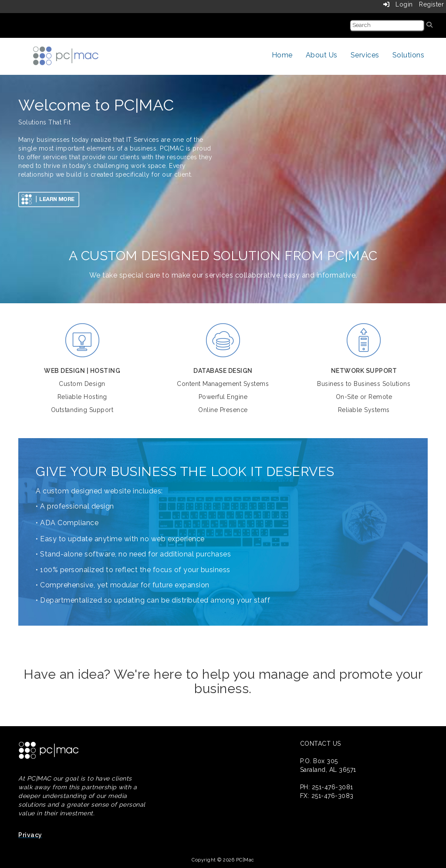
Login (398, 4)
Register (431, 4)
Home (282, 55)
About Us (322, 55)
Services (365, 55)
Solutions (409, 55)
